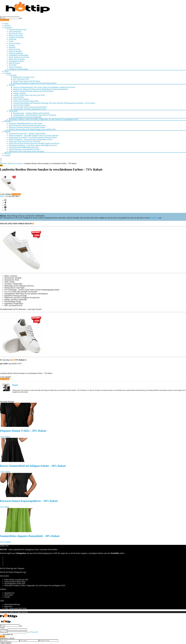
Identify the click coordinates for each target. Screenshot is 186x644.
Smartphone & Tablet (16, 61)
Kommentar (154, 218)
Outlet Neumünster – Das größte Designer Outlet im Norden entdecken (34, 136)
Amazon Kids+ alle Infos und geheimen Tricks (30, 109)
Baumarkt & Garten (16, 34)
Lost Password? (32, 632)
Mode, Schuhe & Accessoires (19, 57)
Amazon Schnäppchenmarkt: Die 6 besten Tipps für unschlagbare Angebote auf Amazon (44, 87)
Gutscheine (13, 75)
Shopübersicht (9, 593)
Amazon (12, 85)
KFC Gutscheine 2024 (21, 79)
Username (4, 630)
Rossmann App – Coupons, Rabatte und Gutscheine (31, 113)
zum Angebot (16, 194)
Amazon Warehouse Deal (18, 30)
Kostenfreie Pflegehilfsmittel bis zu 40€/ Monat (25, 123)
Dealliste (7, 26)
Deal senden (9, 595)
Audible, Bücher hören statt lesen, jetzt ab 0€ (29, 95)
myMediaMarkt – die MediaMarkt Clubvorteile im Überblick (35, 115)
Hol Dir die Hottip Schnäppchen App (13, 572)
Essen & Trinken (15, 43)
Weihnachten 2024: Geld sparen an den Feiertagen (26, 151)
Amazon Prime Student (21, 105)
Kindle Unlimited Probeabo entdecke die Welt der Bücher (33, 91)
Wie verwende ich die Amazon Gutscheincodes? (30, 107)
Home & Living (14, 49)
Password (3, 632)
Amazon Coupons (19, 93)
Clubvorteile (13, 111)
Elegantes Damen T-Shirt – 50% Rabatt (23, 431)
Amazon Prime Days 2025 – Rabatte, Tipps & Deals (27, 134)
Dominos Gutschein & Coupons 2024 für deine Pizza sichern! (35, 83)
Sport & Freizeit (14, 63)
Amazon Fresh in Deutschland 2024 (26, 101)
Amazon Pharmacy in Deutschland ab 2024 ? (25, 149)
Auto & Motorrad (15, 32)
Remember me (7, 634)
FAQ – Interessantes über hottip (15, 608)
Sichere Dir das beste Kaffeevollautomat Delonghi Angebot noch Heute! (34, 143)
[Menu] (1, 159)
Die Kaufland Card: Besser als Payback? (27, 117)
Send (3, 643)
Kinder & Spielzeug (16, 53)
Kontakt (7, 155)
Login (2, 636)
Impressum (8, 606)
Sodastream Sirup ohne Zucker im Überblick (24, 141)
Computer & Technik (16, 37)
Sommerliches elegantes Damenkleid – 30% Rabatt (30, 536)
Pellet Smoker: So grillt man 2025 (16, 580)
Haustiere (12, 47)
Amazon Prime (18, 97)
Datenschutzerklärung (12, 604)
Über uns (8, 153)
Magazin (7, 132)
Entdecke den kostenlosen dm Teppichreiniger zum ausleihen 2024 (32, 129)
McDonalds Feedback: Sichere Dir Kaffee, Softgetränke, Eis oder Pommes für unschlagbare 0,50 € (43, 119)
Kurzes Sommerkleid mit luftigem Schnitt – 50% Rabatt (33, 466)
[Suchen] (21, 18)
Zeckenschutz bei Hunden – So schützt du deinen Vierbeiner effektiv (33, 137)
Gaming (12, 45)
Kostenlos (8, 121)
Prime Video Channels (21, 99)
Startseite (3, 163)
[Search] (1, 162)
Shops (7, 71)
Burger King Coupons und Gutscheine (27, 81)
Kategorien (8, 28)
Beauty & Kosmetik (16, 35)
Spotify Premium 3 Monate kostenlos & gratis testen (27, 125)
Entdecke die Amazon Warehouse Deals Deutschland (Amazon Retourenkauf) (40, 89)
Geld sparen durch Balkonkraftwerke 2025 (24, 147)
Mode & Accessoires (15, 163)
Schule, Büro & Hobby (17, 59)
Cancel (8, 643)
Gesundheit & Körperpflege (19, 55)
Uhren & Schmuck (15, 67)
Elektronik (12, 39)
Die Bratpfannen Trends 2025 (15, 584)
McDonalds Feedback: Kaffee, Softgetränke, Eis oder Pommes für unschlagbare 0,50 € (35, 585)
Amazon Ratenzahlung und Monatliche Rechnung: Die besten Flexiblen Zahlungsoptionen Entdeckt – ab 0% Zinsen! (54, 103)
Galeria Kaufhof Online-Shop (15, 582)
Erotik (11, 41)
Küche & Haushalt (15, 51)
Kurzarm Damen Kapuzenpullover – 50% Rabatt (29, 501)
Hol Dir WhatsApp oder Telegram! (12, 568)
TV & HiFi (13, 65)
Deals (6, 24)
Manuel (3, 196)
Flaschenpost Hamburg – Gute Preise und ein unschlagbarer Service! (33, 145)
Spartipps (8, 73)
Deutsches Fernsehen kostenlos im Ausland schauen (27, 127)
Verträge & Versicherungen (18, 69)
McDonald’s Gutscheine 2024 (24, 77)
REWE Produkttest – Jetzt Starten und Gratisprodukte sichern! (31, 139)
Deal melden (5, 20)
